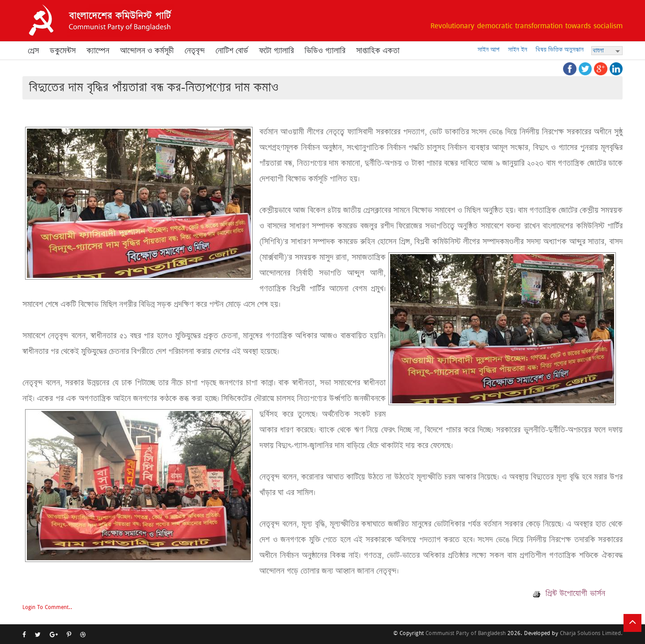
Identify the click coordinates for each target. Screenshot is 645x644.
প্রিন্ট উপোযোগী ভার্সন (569, 593)
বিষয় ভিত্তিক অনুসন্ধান (560, 50)
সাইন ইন (518, 50)
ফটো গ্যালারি (276, 51)
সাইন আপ (488, 50)
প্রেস (33, 51)
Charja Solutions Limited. (591, 633)
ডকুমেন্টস (63, 51)
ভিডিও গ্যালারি (325, 51)
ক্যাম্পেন (98, 51)
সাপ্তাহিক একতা (378, 51)
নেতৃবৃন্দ (195, 51)
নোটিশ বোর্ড (232, 51)
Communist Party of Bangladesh (466, 633)
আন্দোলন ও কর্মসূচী (147, 51)
